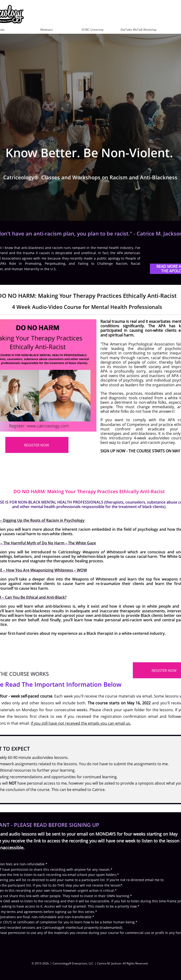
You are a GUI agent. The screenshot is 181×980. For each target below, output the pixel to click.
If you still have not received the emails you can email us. (81, 723)
